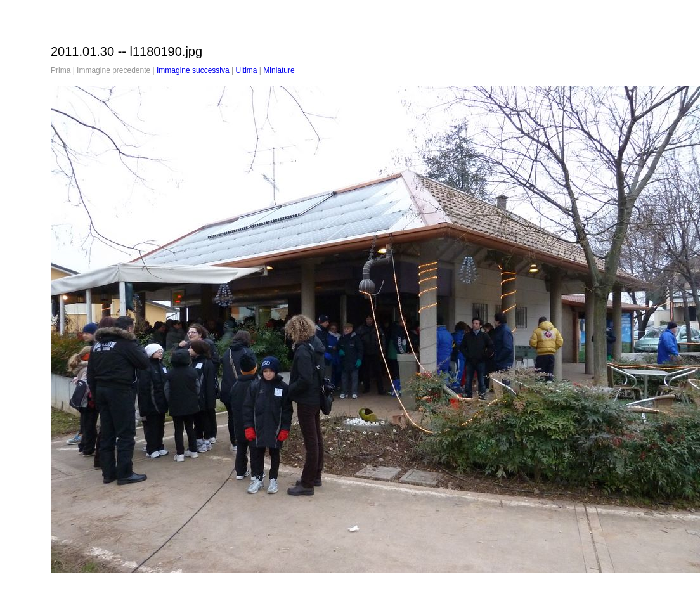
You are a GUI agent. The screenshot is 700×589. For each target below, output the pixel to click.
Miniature (279, 70)
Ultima (247, 70)
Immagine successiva (193, 70)
